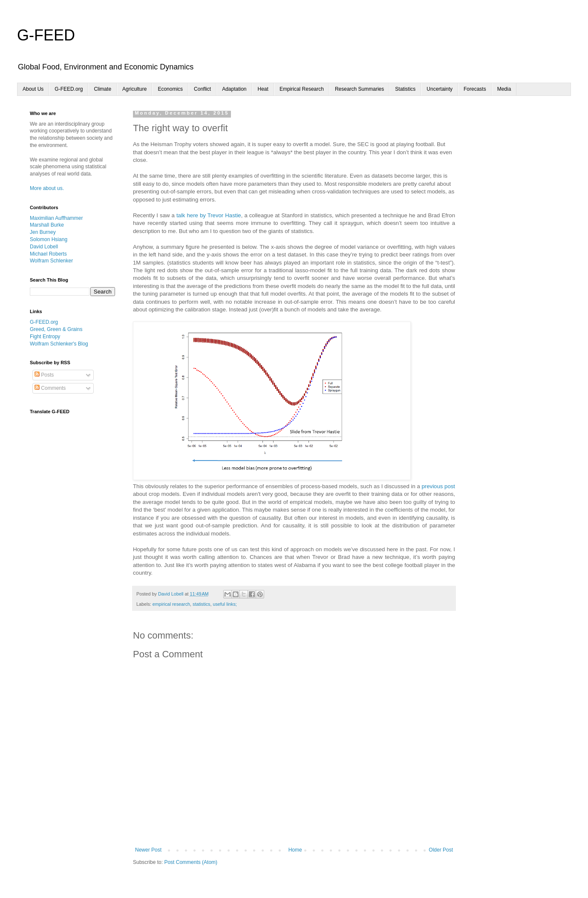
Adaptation (234, 89)
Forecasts (475, 89)
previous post (439, 486)
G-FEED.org (69, 89)
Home (295, 850)
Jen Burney (43, 232)
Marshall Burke (47, 225)
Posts (44, 375)
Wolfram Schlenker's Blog (59, 344)
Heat (263, 89)
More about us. (47, 188)
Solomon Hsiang (49, 239)
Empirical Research (302, 89)
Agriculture (134, 89)
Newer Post (148, 850)
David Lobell (44, 247)
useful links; (225, 604)
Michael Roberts (48, 254)
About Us (33, 89)
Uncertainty (440, 89)
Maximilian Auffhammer (56, 218)
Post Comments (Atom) (191, 862)
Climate (102, 89)
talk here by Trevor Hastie (209, 215)
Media (504, 89)
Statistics (405, 89)
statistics (201, 604)
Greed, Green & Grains (56, 329)
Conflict (202, 89)
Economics (170, 89)
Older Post (441, 850)
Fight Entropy (45, 337)
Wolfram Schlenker (51, 261)
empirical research (171, 604)
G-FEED (46, 35)
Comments (50, 388)
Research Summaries (359, 89)
